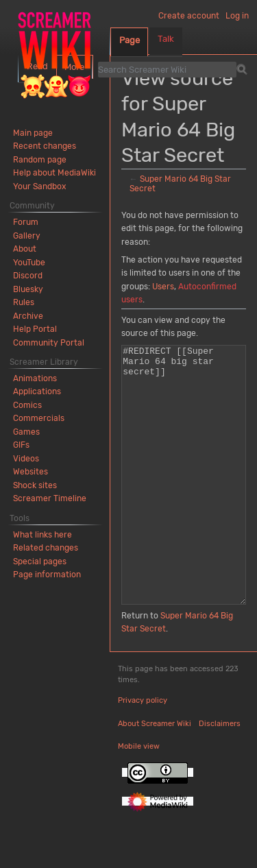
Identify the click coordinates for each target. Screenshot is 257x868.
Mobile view (139, 798)
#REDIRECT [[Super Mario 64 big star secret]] (184, 501)
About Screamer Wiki (155, 775)
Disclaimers (220, 775)
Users (163, 287)
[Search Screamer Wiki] (167, 69)
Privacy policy (143, 752)
